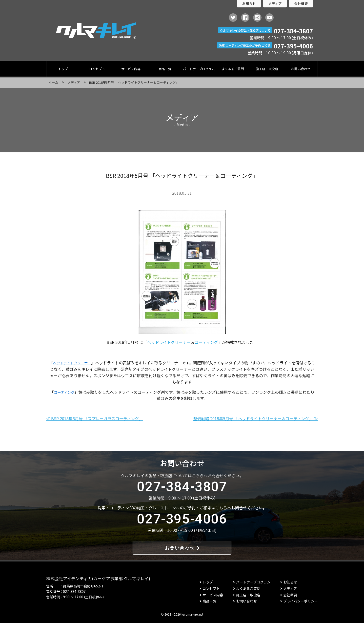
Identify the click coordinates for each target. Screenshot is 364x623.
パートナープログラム (199, 69)
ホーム (53, 82)
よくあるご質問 (233, 69)
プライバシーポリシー (299, 601)
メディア (275, 3)
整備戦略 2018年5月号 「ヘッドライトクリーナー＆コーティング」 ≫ (256, 418)
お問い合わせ (301, 69)
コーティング (206, 342)
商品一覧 (165, 69)
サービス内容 (131, 69)
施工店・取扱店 (267, 69)
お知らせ (249, 3)
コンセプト (97, 69)
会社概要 (301, 3)
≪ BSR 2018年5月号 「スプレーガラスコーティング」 (94, 418)
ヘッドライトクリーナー (169, 342)
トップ (63, 69)
